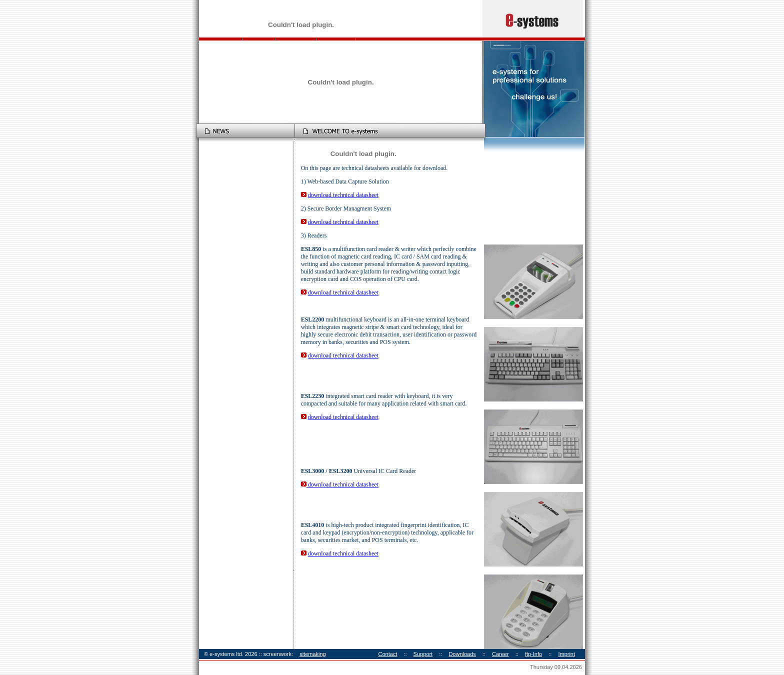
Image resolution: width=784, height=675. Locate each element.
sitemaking (313, 654)
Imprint (566, 654)
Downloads (462, 654)
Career (500, 654)
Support (423, 654)
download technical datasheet (343, 195)
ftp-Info (533, 654)
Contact (387, 654)
